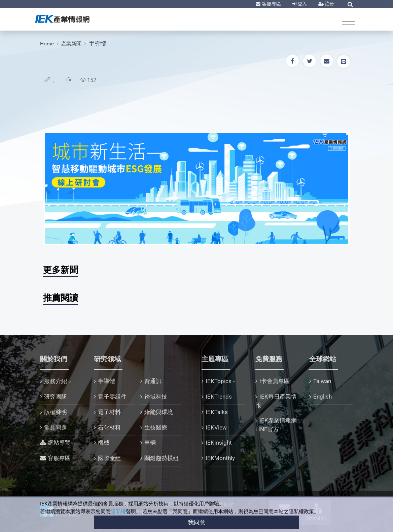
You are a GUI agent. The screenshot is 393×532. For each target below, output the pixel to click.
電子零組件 (112, 397)
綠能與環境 (159, 412)
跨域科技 (156, 397)
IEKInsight (219, 443)
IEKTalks (217, 412)
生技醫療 (156, 427)
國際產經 (109, 458)
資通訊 (153, 381)
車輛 (150, 443)
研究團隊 (56, 397)
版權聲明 (56, 412)
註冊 (329, 4)
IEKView (216, 427)
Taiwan (322, 381)
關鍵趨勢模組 (162, 458)
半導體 (97, 43)
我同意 (197, 522)
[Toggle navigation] (348, 21)
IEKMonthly (220, 458)
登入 (302, 4)
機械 (104, 443)
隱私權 (118, 511)
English (323, 397)
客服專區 (271, 4)
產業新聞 (71, 44)
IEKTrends (219, 397)
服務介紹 (56, 381)
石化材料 (109, 427)
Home (47, 44)
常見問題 (56, 427)
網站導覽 (59, 443)
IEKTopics (219, 381)
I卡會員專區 (275, 381)
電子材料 (109, 412)
